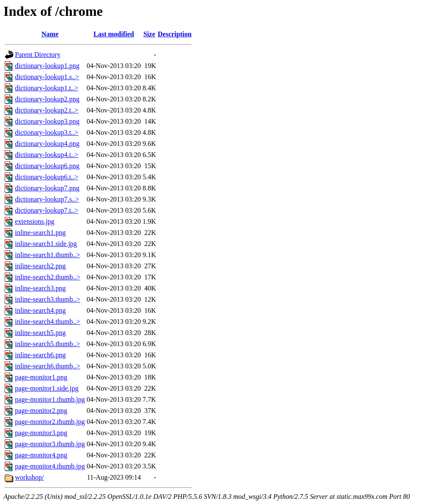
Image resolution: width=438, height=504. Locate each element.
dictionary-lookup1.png (47, 66)
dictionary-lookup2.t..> (47, 110)
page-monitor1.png (41, 377)
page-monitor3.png (41, 433)
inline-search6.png (40, 355)
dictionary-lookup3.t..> (47, 132)
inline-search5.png (40, 333)
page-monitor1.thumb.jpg (50, 399)
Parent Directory (38, 55)
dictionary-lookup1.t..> (47, 88)
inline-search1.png (40, 233)
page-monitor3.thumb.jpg (50, 444)
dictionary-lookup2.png (47, 99)
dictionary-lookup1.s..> (47, 77)
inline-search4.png (40, 310)
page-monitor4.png (41, 455)
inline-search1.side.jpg (46, 244)
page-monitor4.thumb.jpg (50, 466)
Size (149, 34)
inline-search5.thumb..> (48, 344)
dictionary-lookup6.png (47, 166)
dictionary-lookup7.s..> (47, 199)
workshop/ (30, 477)
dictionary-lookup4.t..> (47, 155)
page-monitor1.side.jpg (47, 388)
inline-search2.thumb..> (48, 277)
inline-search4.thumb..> (48, 322)
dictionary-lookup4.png (47, 144)
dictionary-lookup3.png (47, 121)
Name (50, 34)
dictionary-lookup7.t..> (47, 210)
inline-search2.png (40, 266)
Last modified (114, 34)
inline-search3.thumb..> (48, 299)
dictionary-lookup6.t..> (47, 177)
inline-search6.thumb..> (48, 366)
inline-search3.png (40, 288)
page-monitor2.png (41, 411)
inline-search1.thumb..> (48, 255)
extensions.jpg (35, 221)
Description (175, 34)
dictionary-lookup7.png (47, 188)
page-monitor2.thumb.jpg (50, 422)
